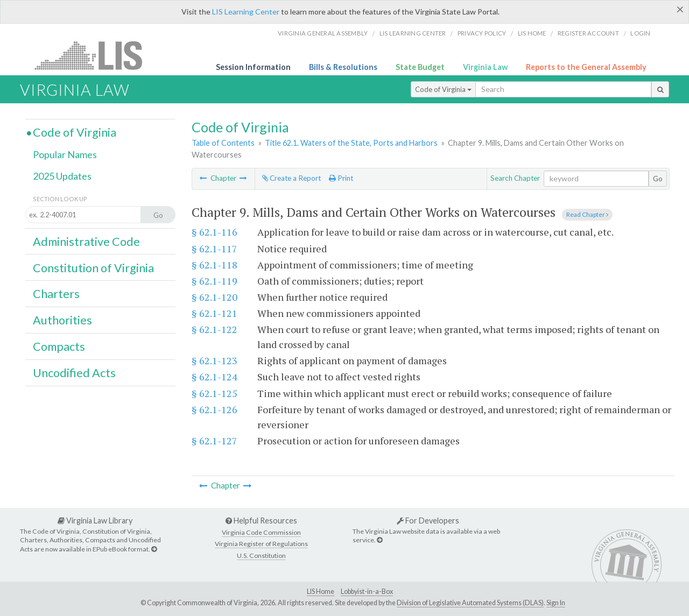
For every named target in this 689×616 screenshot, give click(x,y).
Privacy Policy (482, 33)
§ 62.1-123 (215, 360)
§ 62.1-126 (215, 409)
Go (658, 179)
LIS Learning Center (246, 12)
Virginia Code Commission (261, 532)
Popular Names (65, 154)
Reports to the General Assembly (586, 67)
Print (341, 178)
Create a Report (291, 178)
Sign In (556, 603)
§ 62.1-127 (215, 441)
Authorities (62, 320)
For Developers (428, 521)
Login (640, 33)
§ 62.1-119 (215, 281)
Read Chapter (587, 214)
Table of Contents (223, 143)
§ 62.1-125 (215, 393)
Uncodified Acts (74, 373)
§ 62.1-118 (215, 265)
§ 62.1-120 (215, 297)
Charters (56, 294)
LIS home (532, 33)
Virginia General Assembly (323, 33)
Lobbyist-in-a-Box (367, 592)
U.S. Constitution (261, 555)
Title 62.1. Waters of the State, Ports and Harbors (351, 143)
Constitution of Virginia (93, 268)
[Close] (680, 9)
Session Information (253, 67)
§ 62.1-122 (215, 329)
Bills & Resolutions (343, 67)
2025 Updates (62, 176)
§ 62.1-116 (215, 232)
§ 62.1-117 (215, 249)
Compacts (59, 346)
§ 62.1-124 (215, 377)
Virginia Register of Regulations (261, 544)
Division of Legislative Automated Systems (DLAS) (470, 603)
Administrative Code (86, 242)
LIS (94, 55)
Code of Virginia (443, 89)
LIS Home (321, 592)
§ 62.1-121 (215, 313)
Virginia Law (485, 67)
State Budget (420, 67)
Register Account (588, 33)
